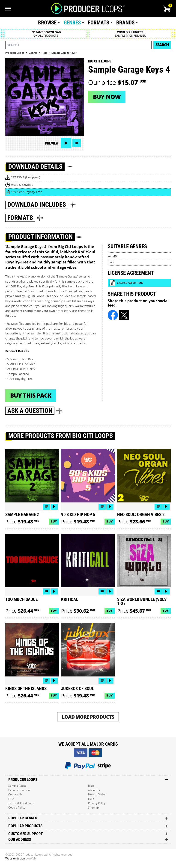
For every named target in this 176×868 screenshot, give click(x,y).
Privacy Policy (97, 803)
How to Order (97, 794)
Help (91, 799)
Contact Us (15, 794)
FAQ (11, 799)
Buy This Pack (31, 395)
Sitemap (93, 807)
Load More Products (88, 717)
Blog (91, 786)
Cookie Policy (17, 807)
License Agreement (130, 283)
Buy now (107, 97)
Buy (54, 521)
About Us (94, 790)
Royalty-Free (33, 192)
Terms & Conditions (21, 803)
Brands (125, 23)
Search (162, 45)
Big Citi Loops (100, 61)
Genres (72, 23)
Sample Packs (17, 786)
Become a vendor (20, 790)
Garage (113, 256)
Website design (15, 858)
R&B (111, 262)
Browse (47, 23)
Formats (98, 23)
